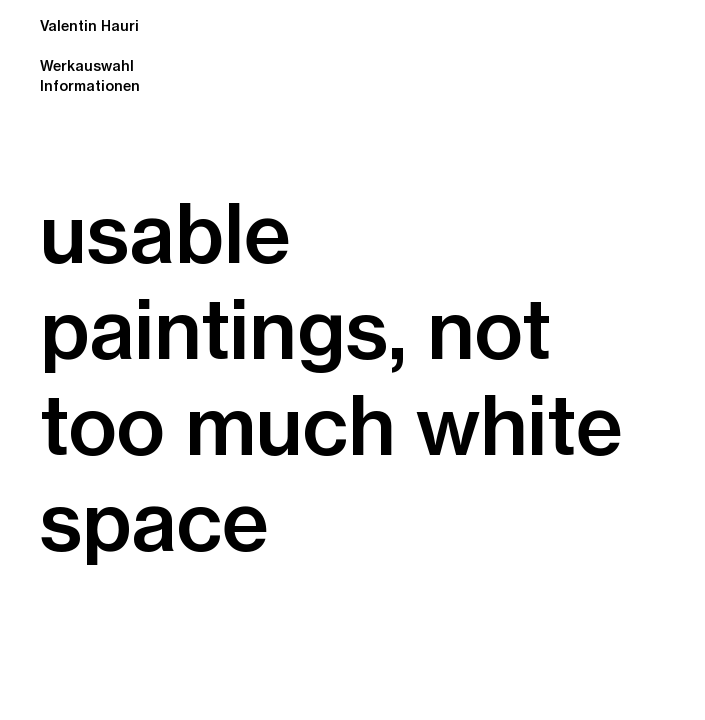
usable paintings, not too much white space (331, 377)
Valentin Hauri (89, 23)
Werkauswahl (87, 66)
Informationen (90, 86)
